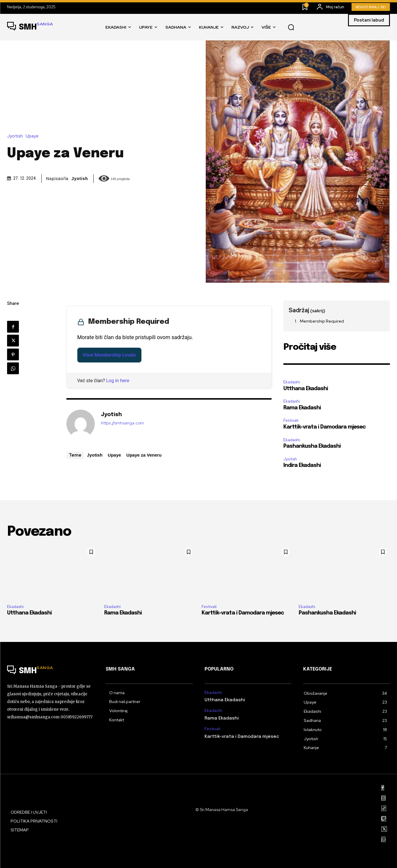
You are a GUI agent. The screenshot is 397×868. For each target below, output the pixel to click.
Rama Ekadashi (302, 408)
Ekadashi (292, 382)
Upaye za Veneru (144, 455)
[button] (291, 27)
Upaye (34, 136)
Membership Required (322, 321)
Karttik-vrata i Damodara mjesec (325, 427)
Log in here (118, 381)
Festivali (291, 420)
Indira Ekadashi (302, 465)
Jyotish (16, 136)
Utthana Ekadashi (306, 389)
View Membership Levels (110, 355)
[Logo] (30, 27)
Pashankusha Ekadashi (312, 446)
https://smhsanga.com (122, 423)
